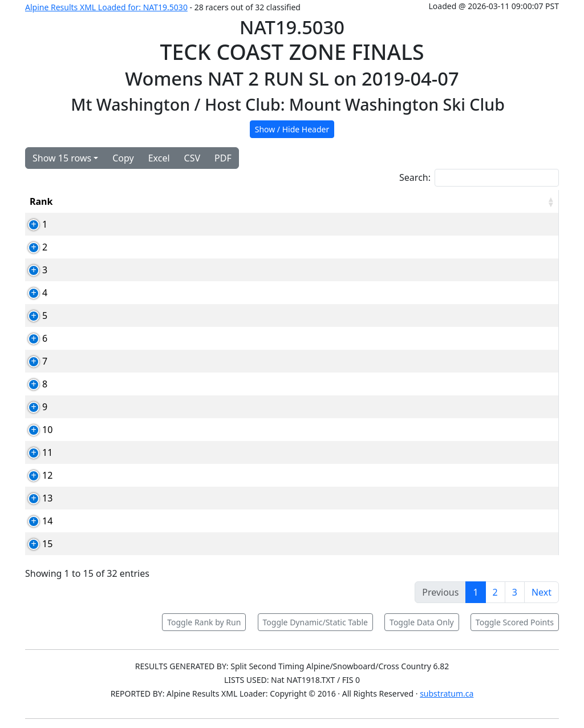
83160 (121, 293)
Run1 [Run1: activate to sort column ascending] (391, 201)
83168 (121, 270)
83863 (121, 498)
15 (35, 544)
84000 (121, 452)
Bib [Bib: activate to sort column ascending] (80, 201)
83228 (121, 430)
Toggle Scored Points (515, 622)
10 (35, 430)
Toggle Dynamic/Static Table (315, 622)
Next (542, 592)
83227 (121, 338)
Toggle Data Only (422, 622)
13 (35, 498)
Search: (479, 178)
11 (35, 452)
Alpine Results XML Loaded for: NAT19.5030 (106, 7)
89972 (121, 544)
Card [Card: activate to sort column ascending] (118, 201)
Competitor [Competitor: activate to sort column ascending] (175, 201)
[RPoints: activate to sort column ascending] (532, 201)
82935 (121, 316)
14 (35, 521)
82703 (121, 224)
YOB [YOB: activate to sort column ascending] (350, 201)
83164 (121, 384)
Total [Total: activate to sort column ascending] (477, 201)
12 (35, 475)
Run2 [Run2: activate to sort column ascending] (434, 201)
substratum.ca (447, 693)
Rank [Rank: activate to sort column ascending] (41, 201)
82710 (121, 361)
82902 (121, 521)
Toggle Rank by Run (204, 622)
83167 (121, 247)
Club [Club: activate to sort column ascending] (310, 201)
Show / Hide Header (292, 129)
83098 (121, 475)
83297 (121, 407)
